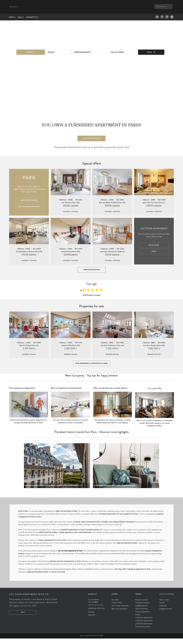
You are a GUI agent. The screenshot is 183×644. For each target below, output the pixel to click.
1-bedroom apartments (144, 623)
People (162, 608)
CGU (101, 641)
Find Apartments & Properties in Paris (92, 367)
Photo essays (164, 605)
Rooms (51, 51)
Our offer (115, 605)
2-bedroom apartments (144, 626)
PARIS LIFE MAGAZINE (167, 600)
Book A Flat (91, 8)
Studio (138, 620)
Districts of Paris (142, 614)
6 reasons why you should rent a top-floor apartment (51, 491)
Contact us (32, 17)
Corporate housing (142, 608)
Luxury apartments (142, 617)
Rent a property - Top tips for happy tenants (91, 381)
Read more (154, 246)
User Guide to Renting (120, 611)
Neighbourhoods (141, 611)
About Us (92, 620)
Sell (21, 17)
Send (151, 51)
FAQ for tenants (141, 605)
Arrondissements (82, 51)
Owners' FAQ (117, 608)
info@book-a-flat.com (96, 614)
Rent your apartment (92, 137)
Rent (12, 17)
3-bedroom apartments (144, 629)
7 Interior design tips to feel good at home (115, 491)
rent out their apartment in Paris (70, 556)
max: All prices (117, 51)
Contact (91, 617)
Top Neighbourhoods (29, 207)
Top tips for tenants (143, 632)
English (14, 7)
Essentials (163, 611)
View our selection (91, 270)
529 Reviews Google (91, 297)
